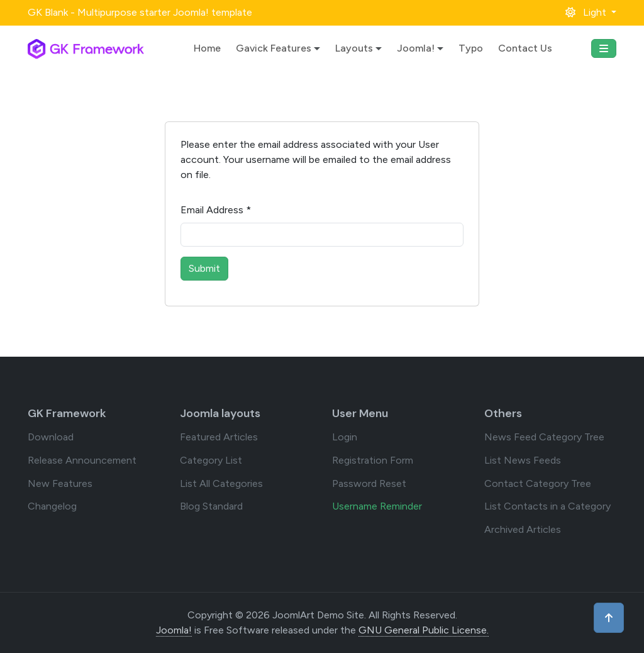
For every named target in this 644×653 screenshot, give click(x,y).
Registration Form (373, 460)
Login (345, 437)
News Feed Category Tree (544, 437)
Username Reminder (377, 506)
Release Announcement (82, 460)
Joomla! (416, 48)
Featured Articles (219, 437)
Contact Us (525, 48)
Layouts (354, 48)
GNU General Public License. (424, 630)
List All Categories (221, 483)
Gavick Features (274, 48)
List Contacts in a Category (547, 506)
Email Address (216, 210)
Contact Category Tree (538, 483)
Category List (211, 460)
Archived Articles (523, 529)
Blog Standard (211, 506)
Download (51, 437)
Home (207, 48)
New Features (60, 483)
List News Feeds (523, 460)
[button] (591, 12)
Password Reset (369, 483)
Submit (204, 268)
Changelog (52, 506)
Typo (471, 48)
